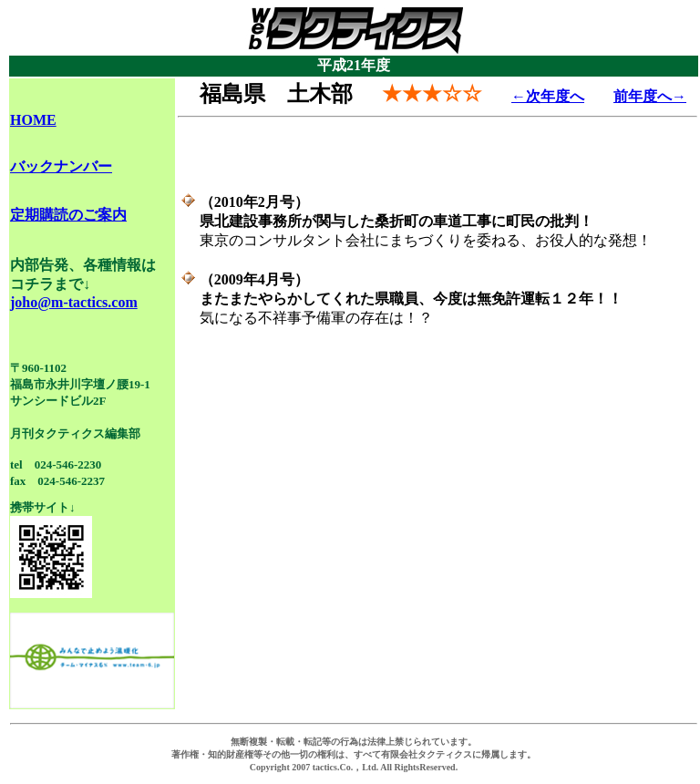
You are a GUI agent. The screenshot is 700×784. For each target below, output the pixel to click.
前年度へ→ (650, 96)
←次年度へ (548, 96)
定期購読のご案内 (68, 215)
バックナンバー (61, 166)
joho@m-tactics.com (74, 302)
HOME (33, 120)
